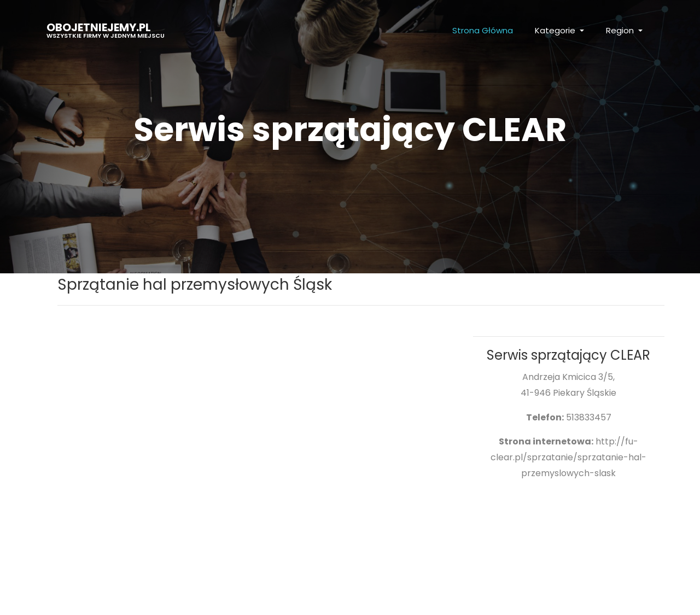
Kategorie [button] (556, 30)
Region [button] (621, 30)
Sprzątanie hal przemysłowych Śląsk (195, 285)
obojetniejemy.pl (106, 30)
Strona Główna (483, 30)
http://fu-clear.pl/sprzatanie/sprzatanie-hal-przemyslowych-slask (568, 457)
